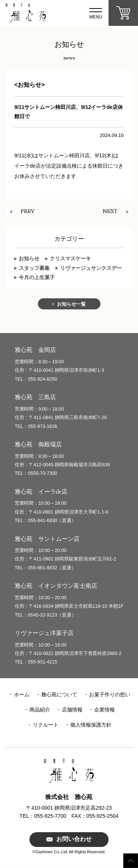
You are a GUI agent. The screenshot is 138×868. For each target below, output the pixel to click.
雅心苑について (59, 694)
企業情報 (105, 710)
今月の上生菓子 (37, 277)
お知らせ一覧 (71, 304)
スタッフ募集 (34, 268)
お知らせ (29, 258)
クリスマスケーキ (70, 258)
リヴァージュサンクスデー (91, 268)
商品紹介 (40, 710)
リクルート (46, 725)
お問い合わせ (74, 839)
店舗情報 (72, 710)
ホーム (22, 694)
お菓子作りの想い (110, 694)
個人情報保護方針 (91, 725)
